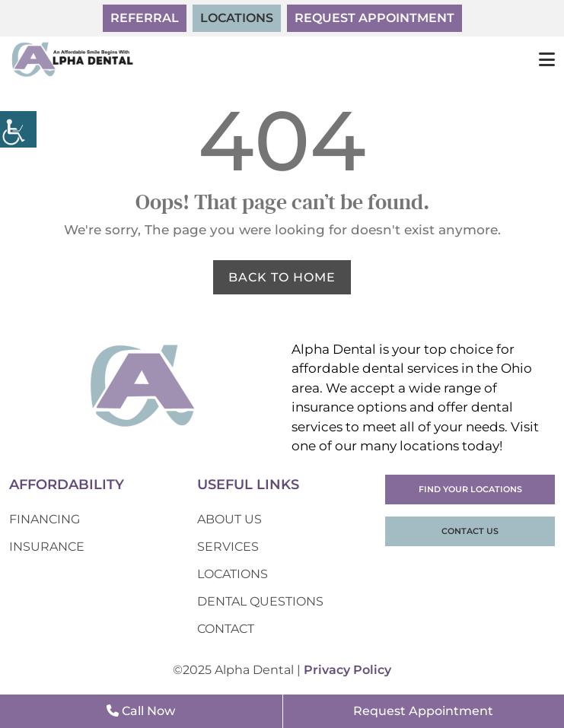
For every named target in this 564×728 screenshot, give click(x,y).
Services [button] (228, 547)
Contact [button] (226, 629)
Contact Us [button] (470, 531)
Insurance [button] (47, 547)
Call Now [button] (141, 711)
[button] (18, 129)
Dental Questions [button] (260, 601)
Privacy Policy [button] (347, 670)
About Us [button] (229, 519)
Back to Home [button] (282, 277)
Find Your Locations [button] (470, 489)
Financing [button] (45, 519)
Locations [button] (237, 18)
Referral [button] (145, 18)
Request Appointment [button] (374, 18)
